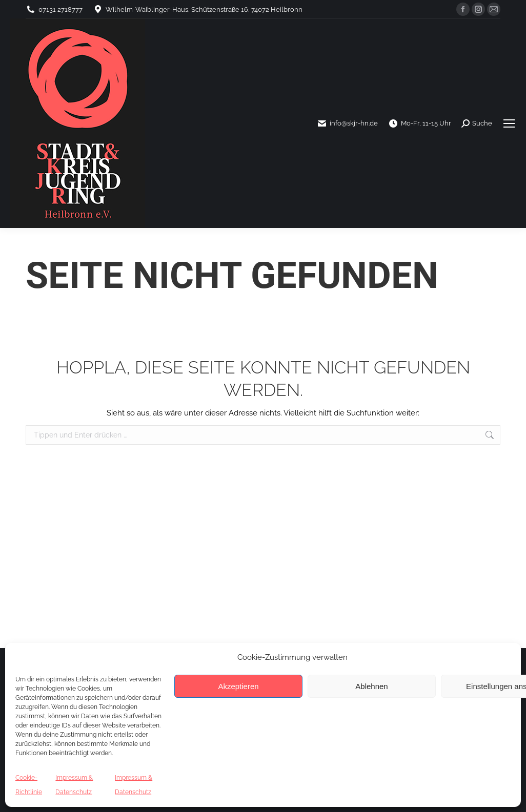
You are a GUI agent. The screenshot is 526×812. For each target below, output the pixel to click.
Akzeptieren (238, 686)
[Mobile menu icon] (509, 123)
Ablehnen (371, 686)
